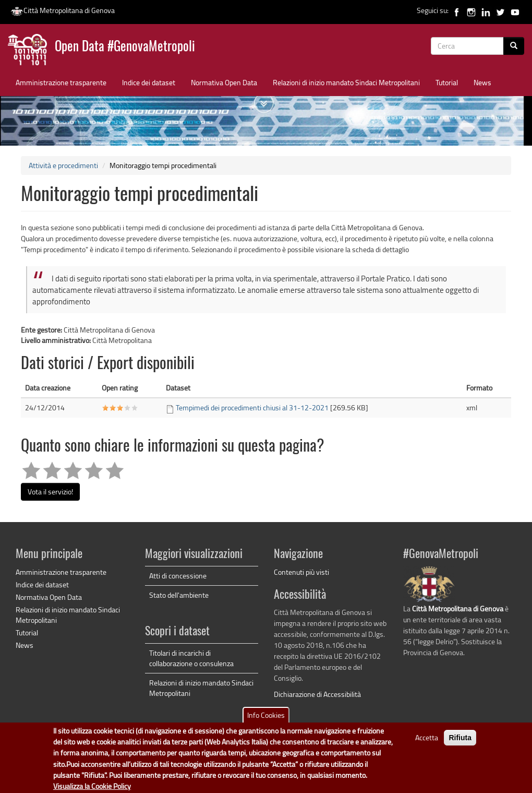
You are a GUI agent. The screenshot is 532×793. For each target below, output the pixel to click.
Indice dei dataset (149, 82)
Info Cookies (266, 721)
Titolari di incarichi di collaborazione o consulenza (191, 658)
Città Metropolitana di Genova (63, 10)
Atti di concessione (178, 576)
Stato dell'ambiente (179, 595)
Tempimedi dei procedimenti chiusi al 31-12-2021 (252, 407)
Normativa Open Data (224, 82)
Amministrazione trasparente (61, 82)
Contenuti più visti (301, 572)
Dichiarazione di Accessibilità (317, 694)
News (482, 82)
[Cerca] (514, 46)
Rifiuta (460, 744)
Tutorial (447, 82)
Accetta (427, 744)
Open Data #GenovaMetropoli (125, 47)
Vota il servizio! (50, 492)
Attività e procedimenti (63, 165)
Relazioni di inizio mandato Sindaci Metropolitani (346, 82)
